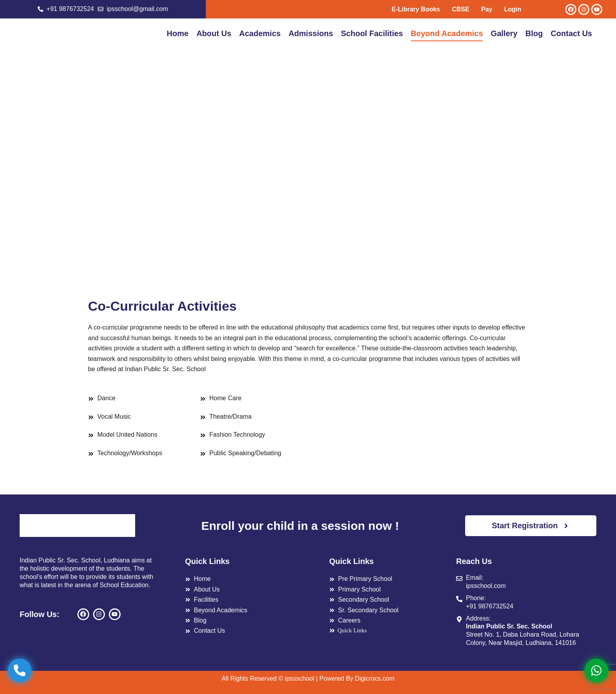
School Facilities (372, 33)
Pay (487, 9)
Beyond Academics (447, 33)
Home (178, 33)
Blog (534, 33)
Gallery (504, 33)
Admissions (311, 33)
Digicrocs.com (375, 678)
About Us (214, 33)
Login (513, 9)
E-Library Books (416, 9)
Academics (260, 33)
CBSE (460, 9)
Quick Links (348, 630)
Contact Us (572, 33)
